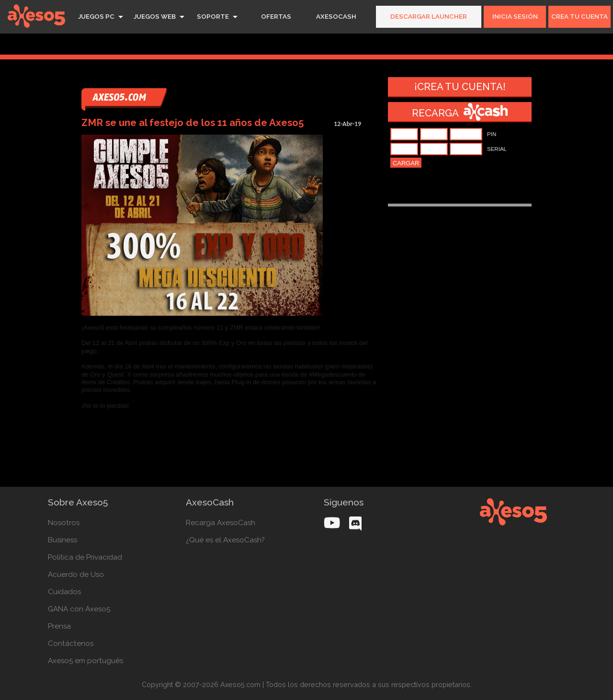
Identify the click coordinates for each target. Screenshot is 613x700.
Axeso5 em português (85, 661)
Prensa (59, 626)
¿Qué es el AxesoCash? (225, 540)
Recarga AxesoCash (221, 523)
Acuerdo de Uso (76, 574)
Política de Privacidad (85, 557)
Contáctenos (71, 643)
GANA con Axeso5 (79, 609)
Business (62, 540)
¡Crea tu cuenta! (460, 87)
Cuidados (64, 592)
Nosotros (64, 523)
